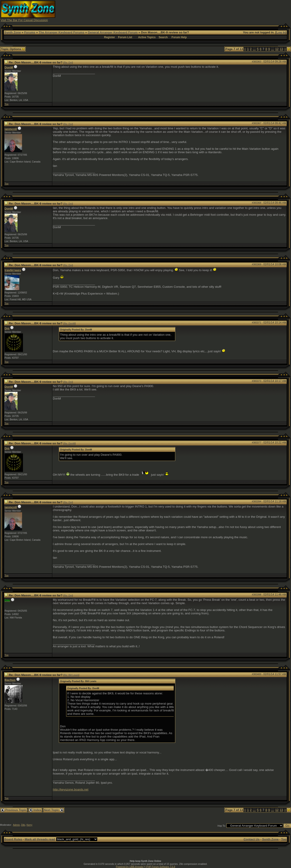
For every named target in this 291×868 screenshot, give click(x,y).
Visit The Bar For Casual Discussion (24, 20)
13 (281, 49)
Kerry (29, 825)
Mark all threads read (40, 839)
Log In (281, 32)
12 (277, 49)
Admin (16, 825)
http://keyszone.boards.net (70, 789)
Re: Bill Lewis (71, 675)
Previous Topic (14, 810)
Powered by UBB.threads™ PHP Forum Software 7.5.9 (145, 867)
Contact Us (251, 839)
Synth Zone (13, 32)
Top (6, 104)
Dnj (7, 328)
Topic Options (13, 49)
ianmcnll (11, 129)
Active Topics (147, 37)
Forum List (125, 37)
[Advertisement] (208, 11)
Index (35, 810)
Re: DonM (70, 323)
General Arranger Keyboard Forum (113, 32)
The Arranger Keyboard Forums (61, 32)
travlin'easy (13, 270)
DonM (9, 67)
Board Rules (13, 839)
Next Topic (54, 810)
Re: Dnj (68, 63)
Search (163, 37)
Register (110, 37)
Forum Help (179, 37)
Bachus (10, 680)
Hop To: (222, 826)
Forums (30, 32)
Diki (23, 825)
